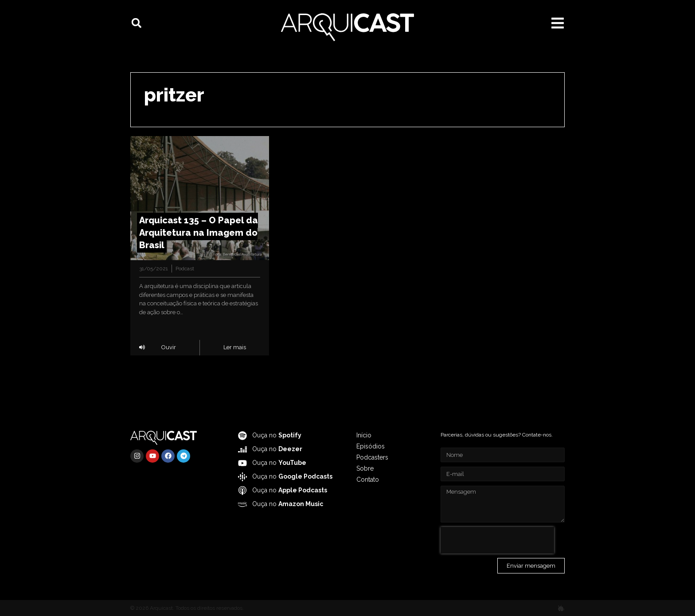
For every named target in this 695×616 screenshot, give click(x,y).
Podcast (185, 269)
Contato (368, 480)
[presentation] (497, 540)
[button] (137, 23)
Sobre (365, 468)
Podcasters (372, 457)
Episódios (371, 446)
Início (364, 435)
